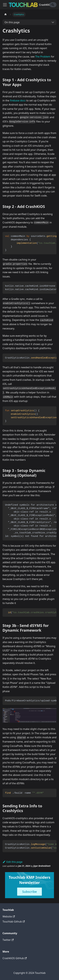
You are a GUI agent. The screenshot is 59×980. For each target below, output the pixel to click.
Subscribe (29, 892)
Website (9, 916)
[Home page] (6, 14)
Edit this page (13, 862)
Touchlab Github (14, 922)
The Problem (43, 57)
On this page (12, 22)
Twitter (8, 940)
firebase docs (18, 100)
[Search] (53, 5)
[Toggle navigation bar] (5, 5)
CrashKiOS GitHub (15, 958)
